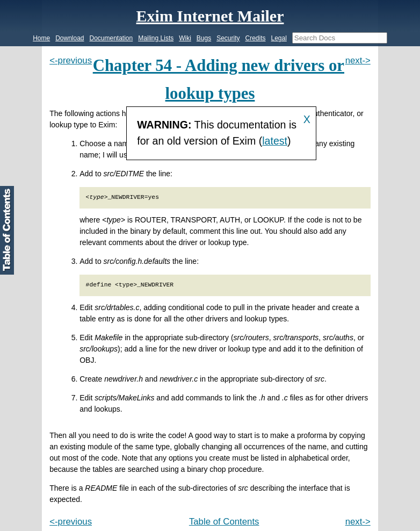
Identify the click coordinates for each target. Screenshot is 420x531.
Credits (255, 38)
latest (275, 141)
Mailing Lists (156, 38)
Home (41, 38)
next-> (358, 60)
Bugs (204, 38)
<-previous (71, 60)
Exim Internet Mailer (210, 16)
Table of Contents (224, 522)
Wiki (185, 38)
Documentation (111, 38)
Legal (278, 38)
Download (70, 38)
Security (228, 38)
